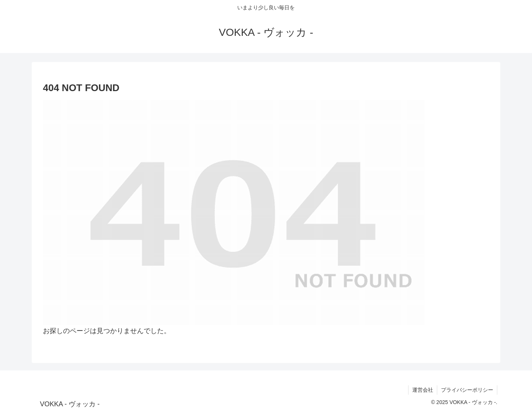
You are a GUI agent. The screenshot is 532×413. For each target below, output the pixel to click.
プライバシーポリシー (467, 390)
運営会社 (423, 390)
